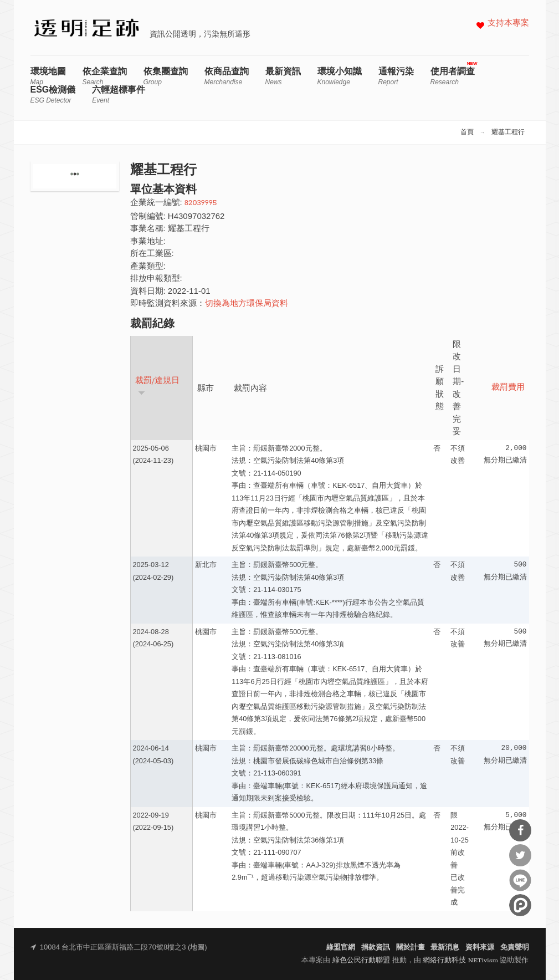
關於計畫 (411, 948)
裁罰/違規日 (158, 386)
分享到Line (520, 880)
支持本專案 (508, 24)
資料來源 (480, 948)
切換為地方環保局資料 (247, 304)
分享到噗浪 (520, 905)
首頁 (467, 132)
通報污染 (396, 76)
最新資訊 (283, 76)
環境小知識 (340, 76)
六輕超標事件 (119, 95)
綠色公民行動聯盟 (361, 960)
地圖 (197, 948)
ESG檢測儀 (53, 95)
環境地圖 (48, 76)
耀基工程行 (508, 132)
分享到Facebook (520, 830)
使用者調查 (453, 76)
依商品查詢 (227, 76)
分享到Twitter (520, 855)
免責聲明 (515, 948)
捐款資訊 (376, 948)
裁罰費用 (508, 388)
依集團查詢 (166, 76)
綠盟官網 (341, 948)
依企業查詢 (105, 76)
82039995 (201, 203)
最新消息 (445, 948)
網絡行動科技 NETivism (460, 960)
